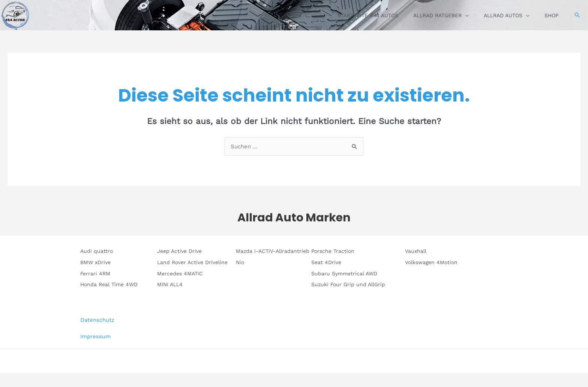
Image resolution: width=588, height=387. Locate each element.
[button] (577, 15)
